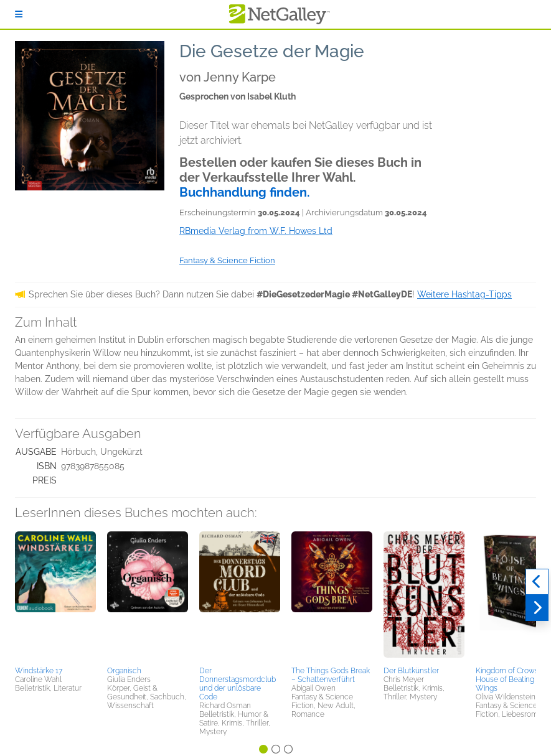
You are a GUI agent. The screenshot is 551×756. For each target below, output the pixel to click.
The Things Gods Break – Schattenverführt (331, 675)
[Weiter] (537, 608)
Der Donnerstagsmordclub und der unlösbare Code (238, 684)
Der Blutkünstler (411, 671)
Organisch (124, 671)
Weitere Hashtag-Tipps (464, 294)
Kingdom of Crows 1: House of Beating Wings (510, 679)
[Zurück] (537, 582)
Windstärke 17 (39, 671)
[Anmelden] (19, 14)
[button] (55, 597)
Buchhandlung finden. (245, 192)
